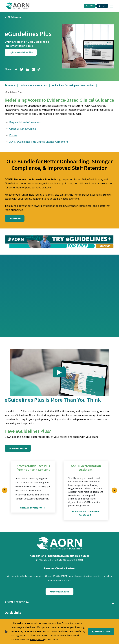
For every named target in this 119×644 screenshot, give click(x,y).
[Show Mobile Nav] (111, 6)
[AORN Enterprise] (59, 603)
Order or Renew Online (23, 129)
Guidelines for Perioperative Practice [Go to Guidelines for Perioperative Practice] (73, 85)
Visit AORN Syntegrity (33, 508)
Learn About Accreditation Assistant (86, 513)
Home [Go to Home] (10, 85)
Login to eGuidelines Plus (21, 52)
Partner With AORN (59, 592)
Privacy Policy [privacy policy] (37, 639)
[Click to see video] (59, 373)
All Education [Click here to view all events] (13, 17)
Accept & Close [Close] (101, 632)
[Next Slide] (114, 490)
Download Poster (18, 449)
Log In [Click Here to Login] (101, 6)
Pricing (13, 135)
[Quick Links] (59, 614)
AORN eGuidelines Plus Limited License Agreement (39, 142)
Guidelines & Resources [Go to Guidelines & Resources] (34, 85)
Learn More (15, 218)
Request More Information (25, 122)
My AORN (85, 6)
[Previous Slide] (5, 490)
